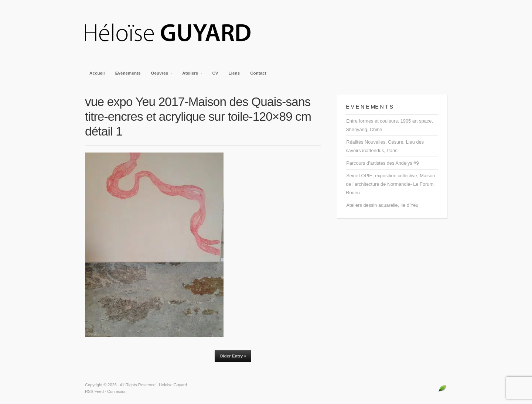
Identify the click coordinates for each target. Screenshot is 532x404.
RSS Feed (94, 391)
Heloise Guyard (174, 33)
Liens (234, 73)
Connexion (117, 391)
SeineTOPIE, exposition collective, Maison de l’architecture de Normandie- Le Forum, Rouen (390, 184)
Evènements (128, 73)
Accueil (97, 73)
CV (215, 73)
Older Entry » (233, 356)
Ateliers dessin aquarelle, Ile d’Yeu (382, 205)
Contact (258, 73)
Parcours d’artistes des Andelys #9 (382, 163)
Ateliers (190, 75)
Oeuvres (160, 75)
